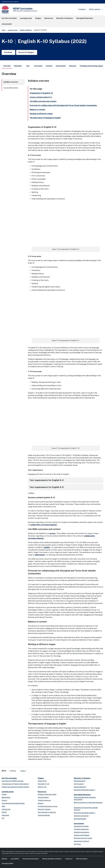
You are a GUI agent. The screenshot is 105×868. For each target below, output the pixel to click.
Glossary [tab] (73, 66)
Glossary (41, 803)
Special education (80, 787)
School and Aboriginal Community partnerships (85, 798)
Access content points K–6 (41, 97)
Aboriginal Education (82, 795)
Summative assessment (82, 832)
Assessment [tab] (61, 66)
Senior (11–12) (42, 787)
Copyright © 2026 (7, 863)
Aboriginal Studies (80, 819)
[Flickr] (39, 770)
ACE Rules (77, 844)
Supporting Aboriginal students (84, 790)
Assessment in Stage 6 (81, 841)
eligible (47, 547)
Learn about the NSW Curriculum (13, 781)
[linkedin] (32, 770)
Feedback (82, 9)
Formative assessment (81, 829)
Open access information (31, 859)
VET (3, 818)
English (4, 794)
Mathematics (6, 797)
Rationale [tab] (18, 66)
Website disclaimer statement (52, 859)
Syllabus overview (11, 82)
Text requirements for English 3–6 (47, 487)
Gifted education (79, 781)
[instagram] (37, 770)
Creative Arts (6, 809)
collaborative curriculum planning (43, 525)
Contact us (69, 859)
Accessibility (15, 859)
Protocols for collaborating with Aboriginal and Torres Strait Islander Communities (63, 105)
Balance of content (37, 110)
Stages (41, 778)
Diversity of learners (82, 778)
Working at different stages (41, 114)
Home (4, 30)
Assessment (79, 824)
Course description (11, 88)
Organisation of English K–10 (41, 93)
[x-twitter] (30, 770)
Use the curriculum (9, 778)
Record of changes (44, 809)
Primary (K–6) (42, 781)
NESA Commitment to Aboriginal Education (88, 803)
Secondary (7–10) (43, 784)
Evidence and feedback (82, 835)
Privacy (23, 771)
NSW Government (82, 859)
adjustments (40, 555)
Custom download (44, 815)
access (53, 533)
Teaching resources (44, 800)
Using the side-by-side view (47, 812)
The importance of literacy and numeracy (15, 784)
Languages (5, 815)
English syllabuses (26, 30)
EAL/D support (79, 784)
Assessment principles (81, 826)
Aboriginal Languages (81, 816)
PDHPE (4, 812)
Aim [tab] (28, 66)
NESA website (95, 9)
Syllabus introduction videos (47, 794)
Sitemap (4, 859)
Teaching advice (43, 797)
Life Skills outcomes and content (43, 101)
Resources (42, 792)
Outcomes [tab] (38, 66)
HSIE (3, 806)
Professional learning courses (48, 806)
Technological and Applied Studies (13, 803)
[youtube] (34, 770)
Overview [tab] (7, 67)
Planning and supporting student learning (15, 787)
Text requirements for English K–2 (47, 480)
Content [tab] (49, 66)
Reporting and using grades (83, 838)
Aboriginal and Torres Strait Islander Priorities (86, 809)
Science (4, 800)
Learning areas (13, 30)
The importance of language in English (45, 118)
